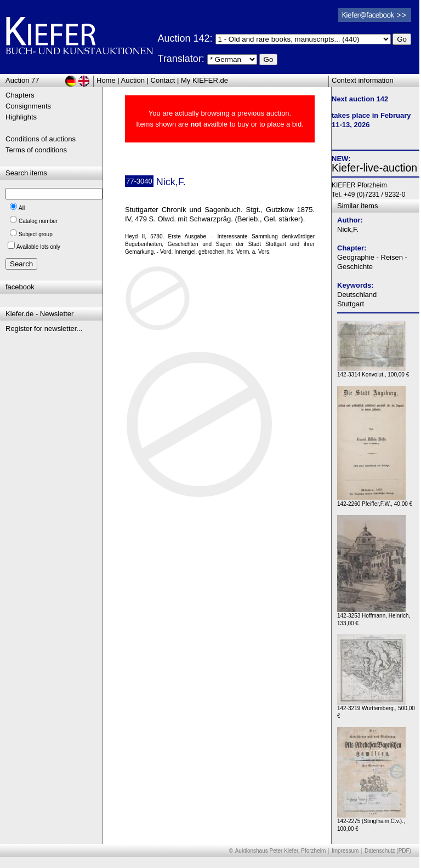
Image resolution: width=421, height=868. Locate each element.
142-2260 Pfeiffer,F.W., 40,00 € (375, 501)
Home (106, 80)
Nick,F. (348, 229)
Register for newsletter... (44, 329)
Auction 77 (22, 80)
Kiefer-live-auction (374, 168)
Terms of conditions (36, 150)
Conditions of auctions (41, 139)
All (22, 208)
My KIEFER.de (204, 80)
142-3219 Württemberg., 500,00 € (376, 709)
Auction (133, 80)
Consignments (28, 106)
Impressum (345, 851)
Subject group (36, 234)
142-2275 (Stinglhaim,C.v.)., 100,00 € (371, 822)
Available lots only (38, 247)
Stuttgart (351, 304)
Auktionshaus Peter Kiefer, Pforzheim (281, 851)
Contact (163, 80)
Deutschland (357, 295)
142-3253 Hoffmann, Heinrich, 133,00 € (374, 617)
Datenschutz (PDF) (388, 851)
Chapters (20, 95)
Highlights (21, 117)
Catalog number (38, 221)
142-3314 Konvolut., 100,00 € (373, 372)
